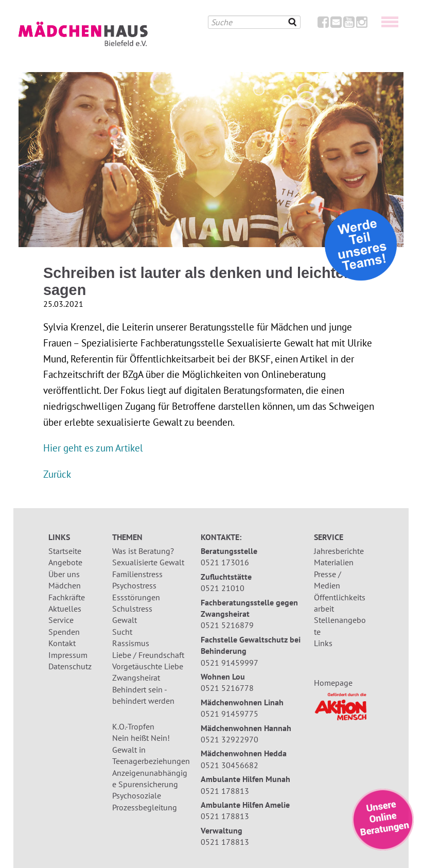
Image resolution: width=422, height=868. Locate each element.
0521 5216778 (227, 688)
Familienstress (137, 574)
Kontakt (62, 643)
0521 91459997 (230, 663)
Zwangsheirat (136, 678)
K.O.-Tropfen (133, 726)
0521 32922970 (230, 739)
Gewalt (125, 620)
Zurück (57, 474)
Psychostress (134, 585)
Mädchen (65, 585)
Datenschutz (70, 666)
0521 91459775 (230, 714)
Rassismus (131, 643)
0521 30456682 (230, 765)
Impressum (68, 655)
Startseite (65, 551)
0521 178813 (225, 791)
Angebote (65, 562)
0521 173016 (225, 562)
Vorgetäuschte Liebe (148, 666)
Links (323, 643)
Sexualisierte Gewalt (148, 562)
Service (61, 620)
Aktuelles (65, 609)
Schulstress (132, 609)
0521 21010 (223, 588)
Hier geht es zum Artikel (93, 448)
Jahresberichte (339, 551)
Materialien (334, 562)
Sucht (122, 632)
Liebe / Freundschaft (148, 655)
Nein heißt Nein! (141, 738)
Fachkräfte (67, 597)
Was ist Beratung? (143, 551)
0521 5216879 (227, 625)
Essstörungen (136, 597)
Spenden (64, 632)
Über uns (64, 574)
